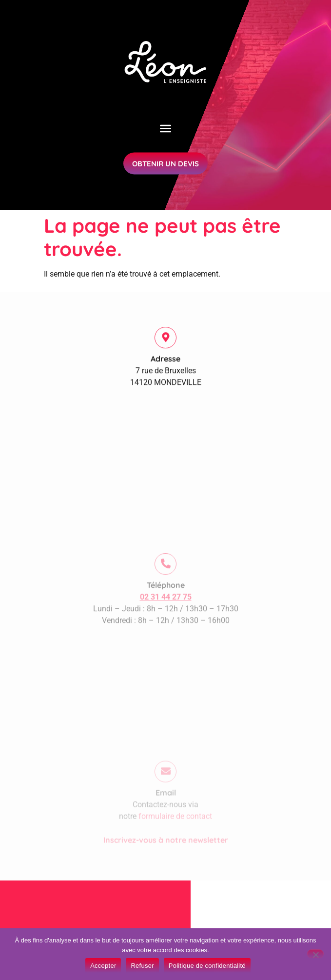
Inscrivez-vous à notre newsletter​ (166, 855)
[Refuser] (315, 954)
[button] (166, 125)
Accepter (103, 966)
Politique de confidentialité (207, 966)
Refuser (142, 966)
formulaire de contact (175, 831)
